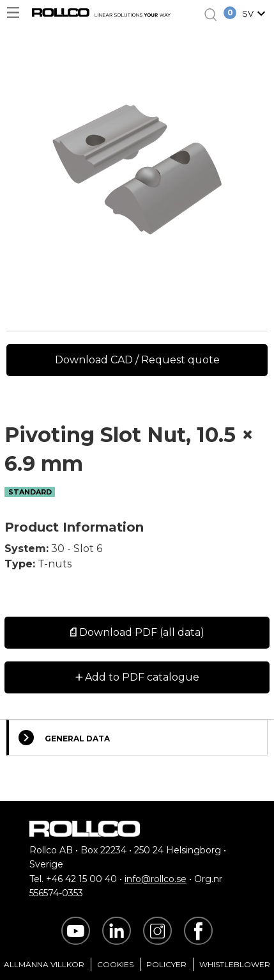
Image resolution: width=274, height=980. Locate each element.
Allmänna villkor (44, 964)
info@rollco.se (156, 879)
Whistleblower (235, 964)
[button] (255, 15)
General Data (64, 738)
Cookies (115, 964)
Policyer (166, 964)
